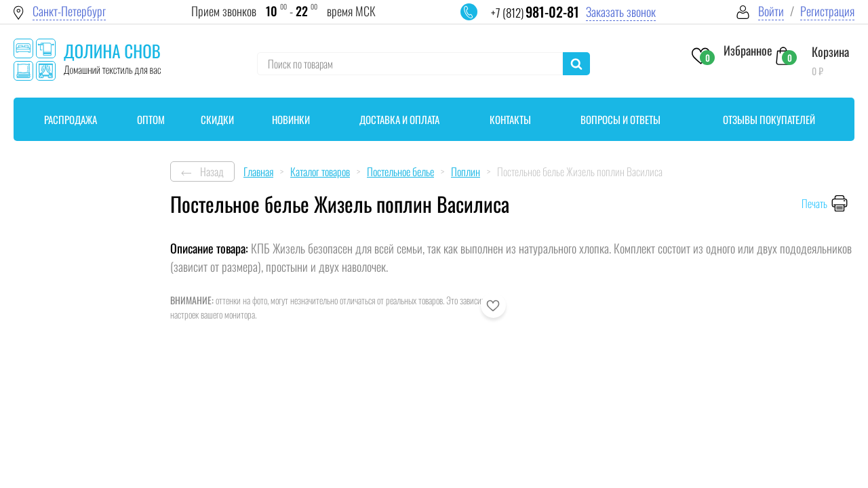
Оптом (151, 119)
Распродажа (71, 119)
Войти (771, 11)
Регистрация (827, 11)
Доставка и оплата (399, 119)
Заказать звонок (621, 12)
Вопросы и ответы (620, 119)
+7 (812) (535, 13)
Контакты (510, 119)
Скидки (217, 119)
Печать (814, 203)
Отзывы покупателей (769, 119)
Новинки (291, 119)
